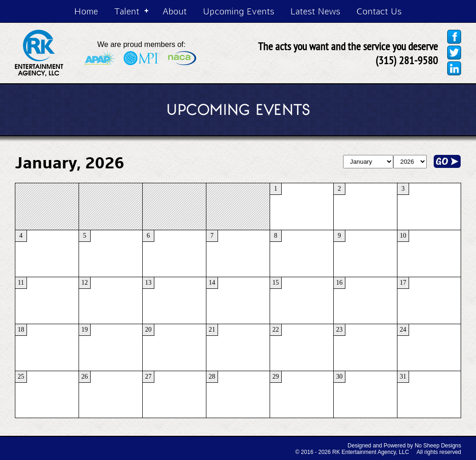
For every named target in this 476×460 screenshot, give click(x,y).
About (175, 11)
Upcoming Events (239, 11)
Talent (127, 11)
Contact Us (379, 11)
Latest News (315, 11)
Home (86, 11)
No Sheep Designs (438, 446)
